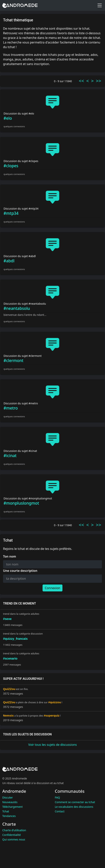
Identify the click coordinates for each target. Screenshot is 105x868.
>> (99, 81)
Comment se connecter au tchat (75, 802)
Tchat (6, 811)
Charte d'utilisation (14, 830)
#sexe (7, 619)
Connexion (52, 588)
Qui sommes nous (14, 839)
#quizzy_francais (15, 639)
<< (81, 81)
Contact (60, 811)
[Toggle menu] (100, 5)
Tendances (9, 816)
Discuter (8, 797)
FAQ (57, 797)
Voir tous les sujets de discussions (52, 745)
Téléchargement (12, 807)
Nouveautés (10, 802)
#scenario (10, 659)
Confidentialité (11, 835)
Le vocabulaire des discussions (74, 807)
